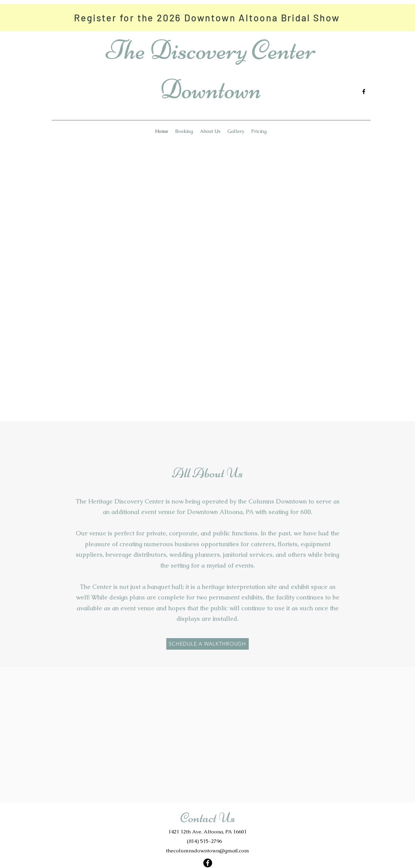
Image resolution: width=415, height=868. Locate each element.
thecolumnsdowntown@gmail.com (207, 851)
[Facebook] (364, 92)
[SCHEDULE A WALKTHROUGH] (207, 644)
